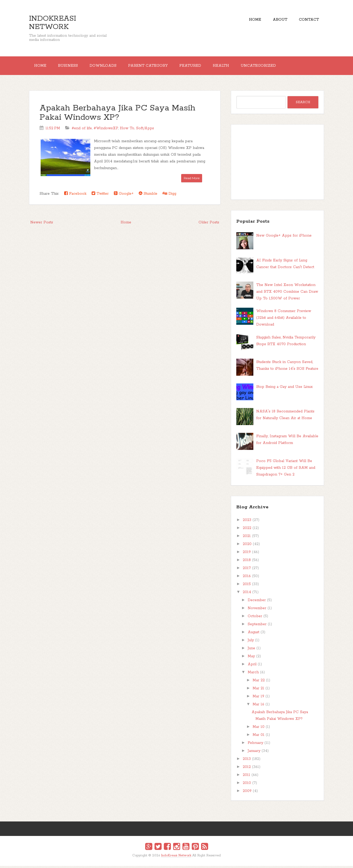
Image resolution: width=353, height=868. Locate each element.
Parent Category (155, 67)
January (254, 753)
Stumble (148, 196)
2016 (247, 578)
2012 (247, 769)
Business (71, 67)
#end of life (82, 130)
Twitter (100, 196)
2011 (247, 777)
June (251, 650)
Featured (200, 67)
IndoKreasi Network (53, 23)
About (277, 21)
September (257, 626)
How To (127, 130)
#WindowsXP (106, 130)
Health (232, 67)
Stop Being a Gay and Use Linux (284, 389)
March (253, 674)
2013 (247, 761)
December (257, 602)
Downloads (108, 67)
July (251, 642)
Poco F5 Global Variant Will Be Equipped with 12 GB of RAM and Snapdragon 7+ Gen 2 (286, 470)
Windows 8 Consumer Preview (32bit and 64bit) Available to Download (284, 320)
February (255, 745)
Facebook (75, 196)
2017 (247, 570)
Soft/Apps (145, 130)
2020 (247, 546)
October (255, 618)
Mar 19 (258, 698)
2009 (247, 793)
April (252, 666)
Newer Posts (42, 224)
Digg (169, 196)
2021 (247, 538)
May (251, 658)
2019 (247, 554)
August (253, 634)
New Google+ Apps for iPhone (284, 238)
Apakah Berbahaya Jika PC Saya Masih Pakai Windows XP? (117, 115)
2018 (247, 562)
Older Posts (209, 224)
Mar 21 (258, 690)
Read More (192, 180)
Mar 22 (259, 682)
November (257, 610)
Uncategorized (272, 67)
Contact (308, 21)
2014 (247, 594)
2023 (247, 522)
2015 (247, 586)
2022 (247, 530)
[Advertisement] (277, 164)
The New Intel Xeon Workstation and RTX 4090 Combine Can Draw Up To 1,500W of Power (287, 294)
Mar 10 (259, 729)
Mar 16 (258, 706)
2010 (247, 785)
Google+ (124, 196)
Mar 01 (259, 737)
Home (250, 21)
